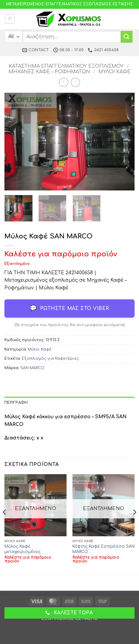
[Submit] (127, 37)
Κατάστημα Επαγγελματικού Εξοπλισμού (66, 66)
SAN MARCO (32, 368)
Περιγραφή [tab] (16, 403)
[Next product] (63, 82)
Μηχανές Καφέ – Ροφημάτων (49, 72)
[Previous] (5, 524)
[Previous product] (75, 82)
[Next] (134, 524)
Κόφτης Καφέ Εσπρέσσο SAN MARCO (104, 549)
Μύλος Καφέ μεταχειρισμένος (23, 549)
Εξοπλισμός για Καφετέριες (50, 358)
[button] (10, 19)
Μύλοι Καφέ (114, 72)
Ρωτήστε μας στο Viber (69, 308)
